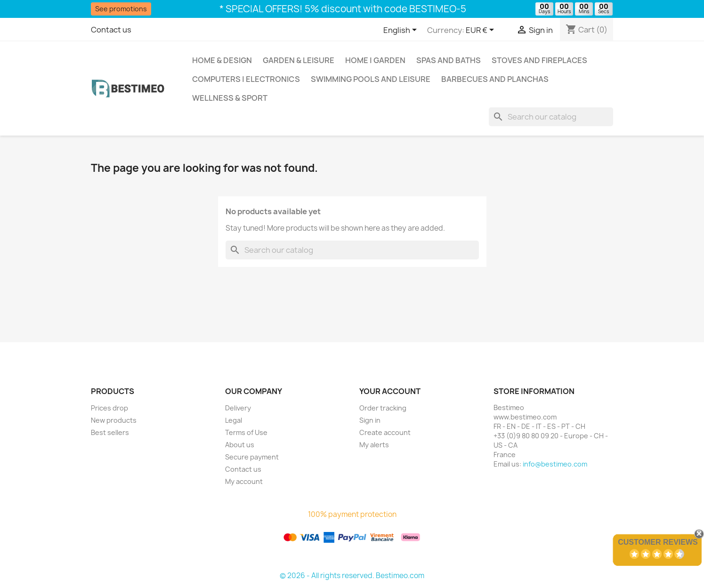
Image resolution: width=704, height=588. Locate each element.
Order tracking (383, 408)
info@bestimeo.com (555, 464)
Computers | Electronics (246, 79)
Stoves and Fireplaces (539, 60)
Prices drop (109, 408)
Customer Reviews (658, 542)
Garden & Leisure (299, 60)
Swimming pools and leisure (371, 79)
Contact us (111, 30)
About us (240, 445)
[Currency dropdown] (481, 31)
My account (244, 481)
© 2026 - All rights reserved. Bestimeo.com (352, 576)
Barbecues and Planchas (495, 79)
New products (114, 420)
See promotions (121, 9)
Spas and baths (449, 60)
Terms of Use (246, 432)
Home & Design (222, 60)
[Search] (551, 117)
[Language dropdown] (402, 31)
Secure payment (252, 457)
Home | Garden (375, 60)
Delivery (238, 408)
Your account (390, 391)
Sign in (370, 420)
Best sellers (110, 432)
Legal (234, 420)
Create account (385, 432)
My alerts (374, 445)
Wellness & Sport (230, 98)
